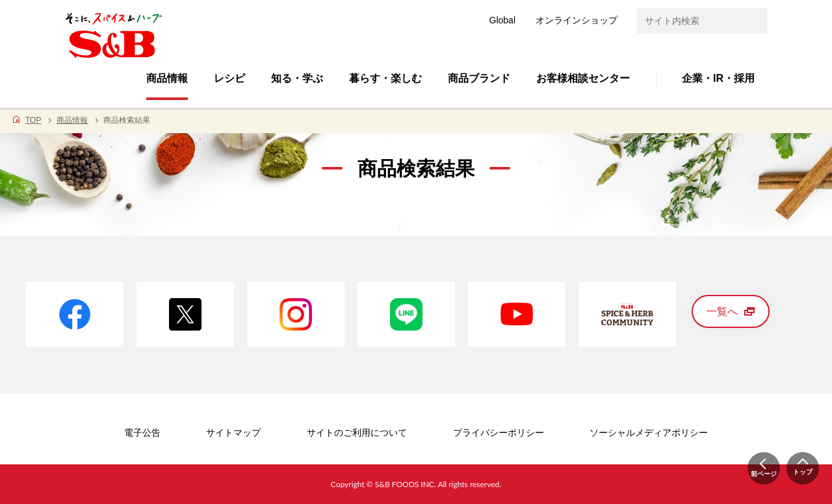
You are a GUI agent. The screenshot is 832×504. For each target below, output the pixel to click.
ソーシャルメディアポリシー (649, 433)
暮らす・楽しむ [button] (385, 78)
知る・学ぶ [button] (297, 78)
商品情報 (72, 120)
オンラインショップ (577, 20)
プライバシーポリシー (499, 433)
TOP (33, 120)
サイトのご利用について (357, 433)
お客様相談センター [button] (583, 78)
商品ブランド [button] (479, 78)
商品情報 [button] (167, 78)
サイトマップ (233, 433)
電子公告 (142, 433)
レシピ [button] (229, 78)
